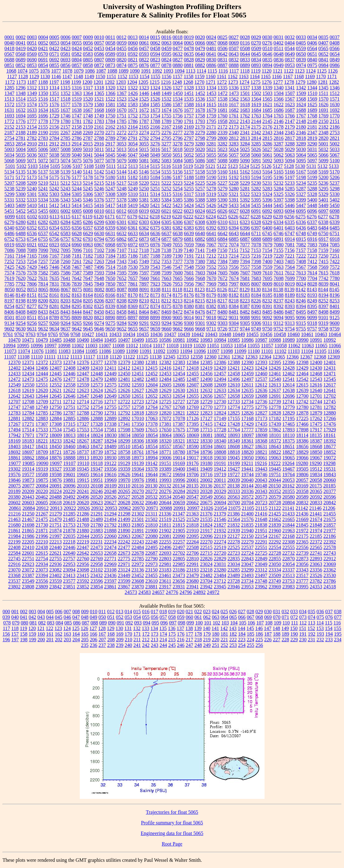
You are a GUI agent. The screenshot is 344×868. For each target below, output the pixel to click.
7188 (155, 256)
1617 (234, 104)
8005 (245, 284)
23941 (193, 587)
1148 (78, 76)
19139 (138, 463)
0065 (189, 43)
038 (338, 612)
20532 (151, 497)
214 (163, 640)
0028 (245, 37)
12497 (247, 379)
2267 (65, 133)
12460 (261, 374)
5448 (312, 205)
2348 (323, 133)
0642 (222, 54)
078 (7, 623)
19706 (193, 474)
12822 (193, 413)
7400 (267, 261)
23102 (97, 570)
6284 (65, 222)
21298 (124, 514)
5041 (88, 155)
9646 (99, 329)
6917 (323, 239)
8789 (54, 318)
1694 (21, 116)
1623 (290, 104)
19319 (42, 469)
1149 (89, 76)
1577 (65, 104)
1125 (322, 71)
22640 (69, 553)
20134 (179, 486)
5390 (222, 200)
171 (137, 634)
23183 (165, 570)
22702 (179, 553)
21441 (316, 514)
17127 (206, 418)
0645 (256, 54)
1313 (43, 88)
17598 (124, 430)
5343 (65, 200)
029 (259, 612)
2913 (65, 144)
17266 (330, 418)
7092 (55, 250)
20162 (288, 486)
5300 (21, 194)
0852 (21, 65)
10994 (9, 346)
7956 (189, 284)
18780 (179, 452)
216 (181, 640)
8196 (335, 295)
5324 (267, 194)
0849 (335, 60)
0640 (200, 54)
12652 (151, 396)
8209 (133, 301)
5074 (65, 161)
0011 (110, 37)
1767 (301, 116)
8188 (279, 295)
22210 (42, 542)
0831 (222, 60)
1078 (67, 71)
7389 (234, 261)
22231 (97, 542)
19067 (316, 458)
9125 (335, 318)
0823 (155, 60)
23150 (151, 570)
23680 (193, 581)
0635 (189, 54)
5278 (211, 189)
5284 (279, 189)
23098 (83, 570)
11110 (37, 357)
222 (233, 640)
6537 (43, 233)
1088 (112, 71)
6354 (54, 228)
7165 (32, 256)
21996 (42, 536)
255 (251, 645)
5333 (32, 200)
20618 (55, 503)
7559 (267, 267)
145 (250, 628)
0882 (200, 65)
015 (137, 612)
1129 (34, 76)
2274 (144, 133)
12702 (330, 396)
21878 (69, 531)
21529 (193, 519)
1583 (133, 104)
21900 (151, 531)
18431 (42, 446)
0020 (200, 37)
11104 (307, 351)
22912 (330, 559)
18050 (138, 435)
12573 (97, 385)
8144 (323, 289)
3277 (166, 144)
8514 (43, 318)
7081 (290, 245)
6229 (267, 217)
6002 (65, 211)
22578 (330, 547)
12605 (165, 385)
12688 (261, 396)
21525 (179, 519)
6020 (155, 211)
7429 (32, 267)
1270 (199, 82)
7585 (54, 273)
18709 (42, 452)
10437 (170, 334)
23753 (289, 581)
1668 (99, 110)
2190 (43, 133)
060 (189, 617)
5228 (234, 183)
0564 (312, 48)
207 (102, 640)
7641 (65, 278)
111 (295, 623)
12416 (165, 368)
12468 (316, 374)
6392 (211, 228)
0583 (88, 54)
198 (24, 640)
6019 (144, 211)
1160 (210, 76)
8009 (267, 284)
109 (277, 623)
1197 (54, 82)
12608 (206, 385)
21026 (207, 508)
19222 (275, 463)
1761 (234, 116)
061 (198, 617)
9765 (53, 334)
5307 (99, 194)
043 (41, 617)
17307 (42, 424)
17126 (193, 418)
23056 (302, 564)
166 (93, 634)
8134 (267, 289)
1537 (211, 99)
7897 (144, 284)
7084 (323, 245)
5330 (335, 194)
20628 (124, 503)
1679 (211, 110)
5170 (335, 172)
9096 (301, 318)
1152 (122, 76)
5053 (200, 155)
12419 (206, 368)
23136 (138, 570)
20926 (84, 508)
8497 (312, 312)
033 (294, 612)
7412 (312, 261)
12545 (330, 379)
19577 (28, 474)
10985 (234, 340)
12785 (42, 413)
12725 (165, 402)
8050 (10, 289)
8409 (32, 312)
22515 (206, 547)
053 (128, 617)
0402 (279, 43)
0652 (323, 54)
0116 (245, 43)
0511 (278, 48)
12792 (124, 413)
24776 (172, 592)
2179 (290, 127)
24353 (316, 587)
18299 (124, 441)
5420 (144, 205)
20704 (247, 503)
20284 (179, 491)
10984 (220, 340)
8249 (312, 301)
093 (138, 623)
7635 (54, 278)
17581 (110, 430)
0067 (211, 43)
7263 (99, 261)
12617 (330, 385)
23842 (55, 587)
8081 (88, 289)
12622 (69, 390)
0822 (144, 60)
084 (59, 623)
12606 (179, 385)
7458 (65, 267)
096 (164, 623)
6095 (301, 211)
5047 (133, 155)
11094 (186, 351)
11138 (156, 357)
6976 (155, 245)
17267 (14, 424)
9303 (222, 323)
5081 (144, 161)
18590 (193, 446)
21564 (234, 519)
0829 (200, 60)
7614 (312, 273)
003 (32, 612)
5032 (323, 149)
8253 (335, 301)
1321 (122, 88)
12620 (42, 390)
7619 (9, 278)
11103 (294, 351)
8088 (133, 289)
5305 (77, 194)
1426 (133, 93)
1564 (256, 99)
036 (320, 612)
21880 (83, 531)
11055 (253, 346)
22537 (247, 547)
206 (93, 640)
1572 (9, 104)
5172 (21, 177)
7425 (9, 267)
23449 (124, 575)
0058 (110, 43)
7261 (77, 261)
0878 (166, 65)
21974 (316, 531)
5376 (99, 200)
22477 (124, 547)
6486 (9, 233)
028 (251, 612)
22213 (55, 542)
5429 (222, 205)
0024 (211, 37)
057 (163, 617)
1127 (12, 76)
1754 (155, 116)
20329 (220, 491)
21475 (42, 519)
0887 (222, 65)
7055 (178, 245)
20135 (192, 486)
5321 (234, 194)
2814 (256, 138)
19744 (247, 474)
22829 (220, 559)
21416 (261, 514)
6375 (155, 228)
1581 (110, 104)
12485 (179, 379)
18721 (55, 452)
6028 (245, 211)
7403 (279, 261)
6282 (43, 222)
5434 (245, 205)
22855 (275, 559)
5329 (323, 194)
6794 (99, 239)
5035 (21, 155)
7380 (200, 261)
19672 (165, 474)
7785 (9, 284)
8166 (110, 295)
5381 (144, 200)
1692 (335, 110)
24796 (186, 592)
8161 (54, 295)
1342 (301, 88)
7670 (211, 278)
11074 (24, 351)
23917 (165, 587)
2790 (122, 138)
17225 (302, 418)
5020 (200, 149)
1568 (301, 99)
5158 (200, 172)
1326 (166, 88)
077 (338, 617)
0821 (133, 60)
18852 (330, 452)
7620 (21, 278)
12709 (42, 402)
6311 (234, 222)
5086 (200, 161)
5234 (301, 183)
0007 (77, 37)
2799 (211, 138)
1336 (234, 88)
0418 (9, 48)
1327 (178, 88)
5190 (211, 177)
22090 (179, 536)
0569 (32, 54)
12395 (275, 362)
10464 (335, 334)
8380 (189, 306)
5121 (210, 166)
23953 (247, 587)
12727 (179, 402)
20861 (15, 508)
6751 (335, 233)
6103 (43, 217)
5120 (199, 166)
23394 (42, 575)
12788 (83, 413)
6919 (9, 245)
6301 (122, 222)
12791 (110, 413)
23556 (42, 581)
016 (146, 612)
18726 (69, 452)
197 (15, 640)
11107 (10, 357)
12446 (69, 374)
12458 (234, 374)
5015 (144, 149)
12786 (55, 413)
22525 (234, 547)
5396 (267, 200)
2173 (234, 127)
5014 (133, 149)
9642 (77, 329)
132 (137, 628)
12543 (316, 379)
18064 (165, 435)
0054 (65, 43)
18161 (329, 435)
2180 (301, 127)
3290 (312, 144)
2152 (9, 127)
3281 (211, 144)
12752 (83, 407)
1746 (65, 116)
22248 (151, 542)
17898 (302, 430)
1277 (278, 82)
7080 (279, 245)
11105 (320, 351)
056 (155, 617)
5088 (222, 161)
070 (277, 617)
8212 (166, 301)
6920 (21, 245)
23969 (275, 587)
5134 (9, 172)
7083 (312, 245)
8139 (289, 289)
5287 (301, 189)
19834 (316, 474)
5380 (133, 200)
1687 (290, 110)
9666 (189, 329)
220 (216, 640)
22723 (234, 553)
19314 (28, 469)
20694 (220, 503)
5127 (278, 166)
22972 (138, 564)
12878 (302, 413)
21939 (234, 531)
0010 (99, 37)
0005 (54, 37)
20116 (138, 486)
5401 (323, 200)
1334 (211, 88)
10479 (42, 340)
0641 (211, 54)
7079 (267, 245)
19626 (124, 474)
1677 (189, 110)
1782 (88, 121)
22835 (234, 559)
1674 (166, 110)
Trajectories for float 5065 (172, 812)
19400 (179, 469)
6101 (21, 217)
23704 (206, 581)
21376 (206, 514)
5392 (245, 200)
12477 (69, 379)
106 (251, 623)
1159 (200, 76)
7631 (43, 278)
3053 (122, 144)
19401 (193, 469)
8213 (178, 301)
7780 (335, 278)
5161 (234, 172)
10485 (55, 340)
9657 (144, 329)
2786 (77, 138)
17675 (179, 430)
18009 (56, 435)
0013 (133, 37)
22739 (302, 553)
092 (129, 623)
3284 (245, 144)
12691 (275, 396)
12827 (261, 413)
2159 (88, 127)
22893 (316, 559)
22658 (110, 553)
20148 (261, 486)
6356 (77, 228)
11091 (146, 351)
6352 (32, 228)
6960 (77, 245)
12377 (97, 362)
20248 (110, 491)
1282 (334, 82)
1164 (255, 76)
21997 (55, 536)
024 (216, 612)
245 (172, 645)
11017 (159, 346)
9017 (200, 318)
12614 (289, 385)
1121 (277, 71)
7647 (88, 278)
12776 (261, 407)
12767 (165, 407)
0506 (222, 48)
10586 (165, 340)
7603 (200, 273)
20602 (14, 503)
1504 (279, 93)
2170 (200, 127)
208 (111, 640)
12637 (275, 390)
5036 (32, 155)
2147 (290, 121)
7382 (211, 261)
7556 (234, 267)
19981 (151, 480)
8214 (189, 301)
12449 (110, 374)
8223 (245, 301)
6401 (279, 228)
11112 (63, 357)
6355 (65, 228)
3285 (256, 144)
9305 (245, 323)
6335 (290, 222)
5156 (178, 172)
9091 (256, 318)
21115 (261, 508)
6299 (99, 222)
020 (181, 612)
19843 (330, 474)
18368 (261, 441)
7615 (323, 273)
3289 (301, 144)
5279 (222, 189)
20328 (206, 491)
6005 (77, 211)
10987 (261, 340)
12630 (179, 390)
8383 (222, 306)
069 (268, 617)
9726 (222, 329)
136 (172, 628)
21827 (220, 525)
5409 (21, 205)
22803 (165, 559)
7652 (122, 278)
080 (24, 623)
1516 (43, 99)
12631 (193, 390)
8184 (256, 295)
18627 (247, 446)
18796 (206, 452)
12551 (42, 385)
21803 (124, 525)
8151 (32, 295)
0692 (54, 60)
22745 (14, 559)
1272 (222, 82)
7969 (211, 284)
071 (285, 617)
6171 (110, 217)
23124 (124, 570)
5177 (77, 177)
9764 (42, 334)
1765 (279, 116)
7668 (200, 278)
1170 (321, 76)
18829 (302, 452)
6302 (133, 222)
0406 (312, 43)
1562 (234, 99)
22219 (83, 542)
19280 (302, 463)
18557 (165, 446)
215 (172, 640)
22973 (151, 564)
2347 (312, 133)
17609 (138, 430)
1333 (200, 88)
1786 (133, 121)
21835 (247, 525)
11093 (172, 351)
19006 (165, 458)
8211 (155, 301)
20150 (275, 486)
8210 (144, 301)
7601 (189, 273)
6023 (189, 211)
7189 (166, 256)
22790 (151, 559)
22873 (302, 559)
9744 (245, 329)
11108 (24, 357)
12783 (14, 413)
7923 (155, 284)
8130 (256, 289)
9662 (178, 329)
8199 (32, 301)
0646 (267, 54)
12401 (330, 362)
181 (224, 634)
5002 (335, 144)
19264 (288, 463)
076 (329, 617)
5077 (99, 161)
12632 (206, 390)
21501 (138, 519)
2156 (54, 127)
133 (146, 628)
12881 (14, 418)
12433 (14, 374)
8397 (323, 306)
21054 (221, 508)
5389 (211, 200)
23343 (302, 570)
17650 (165, 430)
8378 (178, 306)
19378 (151, 469)
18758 (124, 452)
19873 (28, 480)
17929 (330, 430)
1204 (132, 82)
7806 (32, 284)
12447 (83, 374)
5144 (122, 172)
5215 (99, 183)
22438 (42, 547)
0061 (144, 43)
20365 (316, 491)
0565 (323, 48)
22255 (165, 542)
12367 (306, 357)
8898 (144, 318)
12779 (289, 407)
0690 (32, 60)
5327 (301, 194)
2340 (234, 133)
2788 (99, 138)
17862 (275, 430)
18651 (289, 446)
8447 (88, 312)
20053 (289, 480)
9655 (133, 329)
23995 (302, 587)
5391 (234, 200)
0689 (21, 60)
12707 (14, 402)
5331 (9, 200)
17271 (28, 424)
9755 (301, 329)
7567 (301, 267)
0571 (54, 54)
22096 (206, 536)
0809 (110, 60)
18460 (69, 446)
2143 (245, 121)
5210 (43, 183)
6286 (88, 222)
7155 (278, 250)
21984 (14, 536)
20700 (234, 503)
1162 (233, 76)
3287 (279, 144)
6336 (301, 222)
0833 (245, 60)
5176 (65, 177)
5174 (43, 177)
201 (50, 640)
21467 (28, 519)
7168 (65, 256)
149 (285, 628)
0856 (65, 65)
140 (207, 628)
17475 (316, 424)
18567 (179, 446)
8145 (334, 289)
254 (242, 645)
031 (277, 612)
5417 (110, 205)
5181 (122, 177)
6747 (290, 233)
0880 (178, 65)
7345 (133, 261)
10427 (88, 334)
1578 (77, 104)
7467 (77, 267)
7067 (211, 245)
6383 (189, 228)
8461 (133, 312)
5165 (279, 172)
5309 (122, 194)
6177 (121, 217)
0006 (65, 37)
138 (189, 628)
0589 (110, 54)
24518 (330, 587)
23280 (220, 570)
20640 (151, 503)
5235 (312, 183)
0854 (43, 65)
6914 (290, 239)
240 (128, 645)
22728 (275, 553)
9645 (88, 329)
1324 (155, 88)
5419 (133, 205)
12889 (110, 418)
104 (234, 623)
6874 (155, 239)
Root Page (172, 844)
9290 (133, 323)
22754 (42, 559)
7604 (211, 273)
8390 (256, 306)
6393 (222, 228)
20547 (193, 497)
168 (111, 634)
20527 (124, 497)
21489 (97, 519)
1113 (191, 71)
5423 (178, 205)
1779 (54, 121)
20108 (97, 486)
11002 (78, 346)
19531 (330, 469)
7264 (110, 261)
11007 (105, 346)
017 (155, 612)
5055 (211, 155)
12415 (151, 368)
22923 (28, 564)
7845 (88, 284)
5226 (211, 183)
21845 (302, 525)
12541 (289, 379)
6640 (200, 233)
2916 (99, 144)
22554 (275, 547)
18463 (83, 446)
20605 (42, 503)
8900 (166, 318)
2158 (77, 127)
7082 (301, 245)
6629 (88, 233)
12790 (97, 413)
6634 (144, 233)
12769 (193, 407)
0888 (234, 65)
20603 (28, 503)
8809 (77, 318)
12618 (14, 390)
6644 (245, 233)
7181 (77, 256)
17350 (138, 424)
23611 (165, 581)
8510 (21, 318)
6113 (54, 217)
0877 (155, 65)
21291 (97, 514)
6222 (189, 217)
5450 (335, 205)
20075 (15, 486)
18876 (55, 458)
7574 (9, 273)
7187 (144, 256)
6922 (43, 245)
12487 (193, 379)
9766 (64, 334)
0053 (54, 43)
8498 (323, 312)
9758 (323, 329)
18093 (234, 435)
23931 (179, 587)
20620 (83, 503)
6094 (290, 211)
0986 (335, 65)
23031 (220, 564)
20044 (275, 480)
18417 (28, 446)
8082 (99, 289)
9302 (211, 323)
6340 (9, 228)
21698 (28, 525)
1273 (233, 82)
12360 (210, 357)
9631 (32, 329)
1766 (290, 116)
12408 (69, 368)
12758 (138, 407)
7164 (21, 256)
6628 (77, 233)
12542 (302, 379)
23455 (151, 575)
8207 (110, 301)
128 (102, 628)
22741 (316, 553)
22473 (97, 547)
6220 (177, 217)
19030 (220, 458)
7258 (54, 261)
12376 (83, 362)
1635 (54, 110)
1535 (189, 99)
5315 (166, 194)
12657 (220, 396)
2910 (32, 144)
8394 (301, 306)
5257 (200, 189)
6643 (234, 233)
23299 (247, 570)
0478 (189, 48)
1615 (211, 104)
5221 (155, 183)
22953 (69, 564)
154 (329, 628)
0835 (267, 60)
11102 (280, 351)
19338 (69, 469)
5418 (122, 205)
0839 (301, 60)
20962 (125, 508)
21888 (110, 531)
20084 (42, 486)
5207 (9, 183)
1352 (65, 93)
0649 (290, 54)
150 (294, 628)
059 (181, 617)
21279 (55, 514)
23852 (83, 587)
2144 (256, 121)
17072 (165, 418)
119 (24, 628)
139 (198, 628)
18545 (138, 446)
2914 (77, 144)
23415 (83, 575)
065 (233, 617)
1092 (157, 71)
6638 (178, 233)
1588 (189, 104)
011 (102, 612)
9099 (312, 318)
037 (329, 612)
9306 (256, 323)
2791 (133, 138)
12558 (69, 385)
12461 (275, 374)
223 (242, 640)
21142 (302, 508)
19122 (110, 463)
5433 (234, 205)
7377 (178, 261)
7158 (312, 250)
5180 (110, 177)
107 (260, 623)
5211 (54, 183)
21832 (234, 525)
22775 (124, 559)
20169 (302, 486)
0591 (122, 54)
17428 (234, 424)
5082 (155, 161)
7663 (166, 278)
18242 (69, 441)
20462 (42, 497)
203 (67, 640)
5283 (267, 189)
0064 (178, 43)
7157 (301, 250)
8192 (301, 295)
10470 (14, 340)
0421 (43, 48)
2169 (189, 127)
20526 (110, 497)
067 (251, 617)
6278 (334, 217)
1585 (155, 104)
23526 (316, 575)
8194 (323, 295)
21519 (165, 519)
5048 (144, 155)
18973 (138, 458)
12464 (302, 374)
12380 (138, 362)
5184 (155, 177)
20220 (42, 491)
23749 (275, 581)
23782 (316, 581)
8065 (43, 289)
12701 (316, 396)
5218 (133, 183)
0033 (301, 37)
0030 (267, 37)
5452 (21, 211)
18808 (220, 452)
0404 (290, 43)
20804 (289, 503)
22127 (234, 536)
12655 (193, 396)
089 (103, 623)
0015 (155, 37)
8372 (144, 306)
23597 (110, 581)
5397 (279, 200)
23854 (97, 587)
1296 (21, 88)
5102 (21, 166)
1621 (267, 104)
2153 (21, 127)
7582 (43, 273)
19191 (220, 463)
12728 (193, 402)
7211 (200, 256)
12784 (28, 413)
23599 (124, 581)
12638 (289, 390)
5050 (166, 155)
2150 (323, 121)
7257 (43, 261)
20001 (193, 480)
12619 (28, 390)
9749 (256, 329)
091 (120, 623)
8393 (290, 306)
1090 (135, 71)
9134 (9, 323)
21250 (28, 514)
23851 (69, 587)
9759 (335, 329)
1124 (311, 71)
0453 (99, 48)
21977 (330, 531)
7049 (166, 245)
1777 (32, 121)
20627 (110, 503)
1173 (21, 82)
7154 (267, 250)
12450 (124, 374)
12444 (42, 374)
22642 (83, 553)
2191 (54, 133)
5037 (43, 155)
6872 (133, 239)
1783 (99, 121)
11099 (240, 351)
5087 (211, 161)
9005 (178, 318)
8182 (234, 295)
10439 (184, 334)
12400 (316, 362)
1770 (335, 116)
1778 (43, 121)
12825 (234, 413)
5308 (110, 194)
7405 (290, 261)
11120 (116, 357)
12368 (320, 357)
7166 (43, 256)
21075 (234, 508)
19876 (55, 480)
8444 (77, 312)
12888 (97, 418)
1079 (79, 71)
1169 (310, 76)
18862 (28, 458)
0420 (32, 48)
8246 (301, 301)
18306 (138, 441)
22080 (151, 536)
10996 (37, 346)
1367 (122, 93)
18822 (275, 452)
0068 (222, 43)
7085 (335, 245)
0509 (256, 48)
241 (137, 645)
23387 (28, 575)
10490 (83, 340)
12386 (220, 362)
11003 (91, 346)
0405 (301, 43)
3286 (267, 144)
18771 (165, 452)
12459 (247, 374)
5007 (54, 149)
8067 (66, 289)
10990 (302, 340)
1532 (166, 99)
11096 (200, 351)
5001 (323, 144)
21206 (329, 508)
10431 (102, 334)
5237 (335, 183)
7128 (155, 250)
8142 (301, 289)
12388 (234, 362)
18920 (97, 458)
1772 (9, 121)
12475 (42, 379)
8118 (177, 289)
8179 (211, 295)
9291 (144, 323)
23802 (14, 587)
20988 (166, 508)
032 (285, 612)
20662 (193, 503)
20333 (234, 491)
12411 (110, 368)
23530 (330, 575)
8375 (166, 306)
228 (285, 640)
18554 (151, 446)
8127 (233, 289)
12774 (234, 407)
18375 (289, 441)
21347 (179, 514)
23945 (220, 587)
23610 (151, 581)
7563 (279, 267)
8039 (323, 284)
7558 (256, 267)
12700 (302, 396)
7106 (111, 250)
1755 (166, 116)
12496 (234, 379)
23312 (261, 570)
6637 (166, 233)
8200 (43, 301)
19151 (165, 463)
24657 (158, 592)
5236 (323, 183)
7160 (334, 250)
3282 (222, 144)
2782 (32, 138)
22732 (289, 553)
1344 (312, 88)
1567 (290, 99)
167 (102, 634)
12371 (28, 362)
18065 (179, 435)
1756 (178, 116)
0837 (290, 60)
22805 (179, 559)
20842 (330, 503)
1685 (267, 110)
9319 (323, 323)
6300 (110, 222)
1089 (123, 71)
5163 (256, 172)
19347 (97, 469)
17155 (234, 418)
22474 (110, 547)
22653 (97, 553)
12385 (206, 362)
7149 (211, 250)
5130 (300, 166)
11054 (240, 346)
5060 (256, 155)
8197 (9, 301)
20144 (247, 486)
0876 (144, 65)
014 (128, 612)
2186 (335, 127)
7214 (234, 256)
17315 (69, 424)
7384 (222, 261)
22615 (42, 553)
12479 (97, 379)
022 (198, 612)
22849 (261, 559)
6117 (76, 217)
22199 (14, 542)
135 (163, 628)
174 (163, 634)
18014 (83, 435)
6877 (166, 239)
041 (24, 617)
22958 (97, 564)
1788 (155, 121)
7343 (122, 261)
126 (84, 628)
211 (137, 640)
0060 (133, 43)
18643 (275, 446)
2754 (9, 138)
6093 (279, 211)
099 (190, 623)
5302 (43, 194)
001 (15, 612)
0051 (32, 43)
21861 (14, 531)
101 (208, 623)
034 (303, 612)
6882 (200, 239)
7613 (301, 273)
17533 (42, 430)
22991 (193, 564)
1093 (168, 71)
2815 (267, 138)
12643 (28, 396)
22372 (316, 542)
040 (15, 617)
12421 (234, 368)
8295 (77, 306)
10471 (28, 340)
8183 (245, 295)
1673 (155, 110)
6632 (122, 233)
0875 (133, 65)
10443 (211, 334)
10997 (50, 346)
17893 (289, 430)
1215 (155, 82)
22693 (165, 553)
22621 (55, 553)
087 (85, 623)
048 (85, 617)
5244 (77, 189)
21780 (97, 525)
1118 (245, 71)
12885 (69, 418)
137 (180, 628)
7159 (323, 250)
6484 (323, 228)
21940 (247, 531)
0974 (301, 65)
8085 (111, 289)
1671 (133, 110)
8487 (290, 312)
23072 (28, 570)
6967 (99, 245)
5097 (312, 161)
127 (93, 628)
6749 (312, 233)
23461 (165, 575)
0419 (21, 48)
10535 (151, 340)
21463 (14, 519)
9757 (312, 329)
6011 (110, 211)
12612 (261, 385)
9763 (31, 334)
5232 (279, 183)
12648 (97, 396)
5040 (77, 155)
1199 (76, 82)
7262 (88, 261)
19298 (329, 463)
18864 (42, 458)
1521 (99, 99)
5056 (222, 155)
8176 (189, 295)
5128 (289, 166)
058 (172, 617)
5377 (110, 200)
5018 (178, 149)
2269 (88, 133)
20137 (220, 486)
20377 (330, 491)
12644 (42, 396)
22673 (124, 553)
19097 (56, 463)
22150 (247, 536)
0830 (211, 60)
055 (146, 617)
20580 (289, 497)
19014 (179, 458)
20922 (70, 508)
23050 (275, 564)
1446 (144, 93)
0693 (65, 60)
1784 (110, 121)
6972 (133, 245)
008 (76, 612)
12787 (69, 413)
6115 (66, 217)
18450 (55, 446)
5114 (144, 166)
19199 (234, 463)
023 (207, 612)
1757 (189, 116)
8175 (178, 295)
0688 (9, 60)
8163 (77, 295)
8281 (54, 306)
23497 (261, 575)
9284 (122, 323)
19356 (110, 469)
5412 (54, 205)
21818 (193, 525)
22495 (151, 547)
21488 (83, 519)
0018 (178, 37)
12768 (179, 407)
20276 (165, 491)
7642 (77, 278)
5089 (234, 161)
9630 (21, 329)
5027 (267, 149)
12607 (193, 385)
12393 (261, 362)
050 (102, 617)
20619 (69, 503)
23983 (289, 587)
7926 (166, 284)
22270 (206, 542)
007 (67, 612)
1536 (200, 99)
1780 (65, 121)
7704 (312, 278)
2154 (32, 127)
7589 (88, 273)
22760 (83, 559)
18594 (206, 446)
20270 (138, 491)
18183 (28, 441)
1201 (98, 82)
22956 (83, 564)
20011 (220, 480)
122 (50, 628)
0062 (155, 43)
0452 (88, 48)
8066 (55, 289)
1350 (43, 93)
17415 (206, 424)
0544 (290, 48)
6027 (234, 211)
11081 (51, 351)
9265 (77, 323)
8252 (323, 301)
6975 (144, 245)
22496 (165, 547)
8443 (65, 312)
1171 (332, 76)
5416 (99, 205)
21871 (42, 531)
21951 (261, 531)
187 (268, 634)
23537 (14, 581)
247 (189, 645)
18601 (220, 446)
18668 (316, 446)
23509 (275, 575)
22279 (247, 542)
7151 (233, 250)
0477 (178, 48)
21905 (179, 531)
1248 (177, 82)
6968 (110, 245)
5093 (279, 161)
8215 (200, 301)
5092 (267, 161)
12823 (206, 413)
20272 (151, 491)
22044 (83, 536)
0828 (189, 60)
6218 (155, 217)
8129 (245, 289)
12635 (247, 390)
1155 (155, 76)
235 (85, 645)
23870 (138, 587)
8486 (279, 312)
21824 (206, 525)
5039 (65, 155)
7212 (211, 256)
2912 (54, 144)
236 (93, 645)
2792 (144, 138)
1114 (201, 71)
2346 (301, 133)
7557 (245, 267)
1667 (88, 110)
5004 (21, 149)
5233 (290, 183)
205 (85, 640)
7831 (54, 284)
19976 (138, 480)
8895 (122, 318)
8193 (312, 295)
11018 (172, 346)
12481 (124, 379)
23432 (97, 575)
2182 (323, 127)
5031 (312, 149)
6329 (267, 222)
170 (128, 634)
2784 (54, 138)
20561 (220, 497)
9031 (234, 318)
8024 (301, 284)
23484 (220, 575)
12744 (316, 402)
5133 (334, 166)
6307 (189, 222)
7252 (9, 261)
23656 (179, 581)
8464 (144, 312)
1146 (56, 76)
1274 (244, 82)
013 (120, 612)
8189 (290, 295)
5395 (256, 200)
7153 (256, 250)
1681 (222, 110)
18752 (110, 452)
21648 (261, 519)
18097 (248, 435)
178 (198, 634)
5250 (144, 189)
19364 (138, 469)
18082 (220, 435)
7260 (65, 261)
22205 (28, 542)
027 (242, 612)
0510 (267, 48)
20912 (42, 508)
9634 (54, 329)
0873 (110, 65)
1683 (245, 110)
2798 (200, 138)
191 (303, 634)
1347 (9, 93)
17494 (14, 430)
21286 (83, 514)
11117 (89, 357)
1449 (166, 93)
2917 (110, 144)
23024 (206, 564)
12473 (28, 379)
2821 (335, 138)
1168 (299, 76)
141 (215, 628)
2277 (178, 133)
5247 (110, 189)
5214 (88, 183)
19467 (289, 469)
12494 (220, 379)
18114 (302, 435)
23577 (69, 581)
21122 (275, 508)
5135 (21, 172)
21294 (110, 514)
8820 (88, 318)
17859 (261, 430)
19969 (110, 480)
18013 (69, 435)
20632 (138, 503)
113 (311, 623)
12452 (151, 374)
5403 (9, 205)
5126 (266, 166)
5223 (178, 183)
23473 (179, 575)
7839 (77, 284)
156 (6, 634)
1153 (133, 76)
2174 (245, 127)
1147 (67, 76)
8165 (99, 295)
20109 (111, 486)
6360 (122, 228)
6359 (110, 228)
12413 (138, 368)
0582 (77, 54)
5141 (88, 172)
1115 (212, 71)
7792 (21, 284)
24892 (199, 592)
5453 (32, 211)
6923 (54, 245)
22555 (289, 547)
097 (173, 623)
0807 (99, 60)
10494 (97, 340)
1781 (77, 121)
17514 (28, 430)
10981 (179, 340)
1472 (222, 93)
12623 (83, 390)
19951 (97, 480)
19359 (124, 469)
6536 (32, 233)
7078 (256, 245)
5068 (9, 161)
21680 (14, 525)
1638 (77, 110)
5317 (189, 194)
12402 (14, 368)
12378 (110, 362)
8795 (65, 318)
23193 (193, 570)
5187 (178, 177)
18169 (14, 441)
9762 (19, 334)
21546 (220, 519)
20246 (97, 491)
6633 (133, 233)
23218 (206, 570)
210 (128, 640)
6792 (77, 239)
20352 (275, 491)
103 (225, 623)
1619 (256, 104)
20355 (289, 491)
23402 (55, 575)
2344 (279, 133)
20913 (56, 508)
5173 (32, 177)
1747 (77, 116)
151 (303, 628)
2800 (222, 138)
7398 (256, 261)
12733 (234, 402)
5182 (133, 177)
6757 (65, 239)
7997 (234, 284)
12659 (247, 396)
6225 (222, 217)
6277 (323, 217)
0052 (43, 43)
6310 (222, 222)
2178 (279, 127)
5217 (122, 183)
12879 (316, 413)
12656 (206, 396)
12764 (151, 407)
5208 (21, 183)
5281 (245, 189)
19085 (28, 463)
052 (120, 617)
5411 (43, 205)
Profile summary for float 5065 (172, 823)
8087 (122, 289)
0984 (323, 65)
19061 (261, 458)
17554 (97, 430)
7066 (200, 245)
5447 (301, 205)
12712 (69, 402)
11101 (267, 351)
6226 (233, 217)
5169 (323, 172)
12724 (151, 402)
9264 (65, 323)
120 (32, 628)
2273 (133, 133)
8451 (110, 312)
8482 (245, 312)
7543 (155, 267)
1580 (99, 104)
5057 (234, 155)
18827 (289, 452)
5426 (211, 205)
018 (163, 612)
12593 (138, 385)
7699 (290, 278)
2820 (323, 138)
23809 (42, 587)
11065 (321, 346)
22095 (193, 536)
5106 (66, 166)
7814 (43, 284)
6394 (234, 228)
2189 (32, 133)
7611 (278, 273)
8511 (32, 318)
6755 (43, 239)
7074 (234, 245)
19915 (83, 480)
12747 (14, 407)
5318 (200, 194)
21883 (97, 531)
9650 (110, 329)
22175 (302, 536)
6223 (200, 217)
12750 (55, 407)
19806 (302, 474)
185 (251, 634)
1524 (133, 99)
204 (76, 640)
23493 (247, 575)
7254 (32, 261)
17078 (179, 418)
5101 (10, 166)
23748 (261, 581)
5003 (9, 149)
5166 (290, 172)
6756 (54, 239)
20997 (193, 508)
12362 (238, 357)
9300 (189, 323)
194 (329, 634)
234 (338, 640)
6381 (166, 228)
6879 (178, 239)
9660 (166, 329)
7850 (110, 284)
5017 (166, 149)
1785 (122, 121)
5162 (245, 172)
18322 (193, 441)
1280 (312, 82)
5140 (77, 172)
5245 (88, 189)
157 (15, 634)
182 (233, 634)
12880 (330, 413)
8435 (54, 312)
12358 (197, 357)
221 (224, 640)
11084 (78, 351)
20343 (261, 491)
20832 (302, 503)
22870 (289, 559)
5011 (99, 149)
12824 (220, 413)
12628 (151, 390)
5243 (65, 189)
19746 (261, 474)
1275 (256, 82)
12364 (265, 357)
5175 (54, 177)
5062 (279, 155)
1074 (22, 71)
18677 (330, 446)
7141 (200, 250)
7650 (110, 278)
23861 (110, 587)
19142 (151, 463)
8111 (167, 289)
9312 (279, 323)
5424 (189, 205)
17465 (289, 424)
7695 (267, 278)
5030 (301, 149)
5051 (178, 155)
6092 (267, 211)
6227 (245, 217)
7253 (21, 261)
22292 (275, 542)
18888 (69, 458)
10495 (110, 340)
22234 (110, 542)
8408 (21, 312)
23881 (151, 587)
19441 (247, 469)
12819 (151, 413)
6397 (256, 228)
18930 (110, 458)
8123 (200, 289)
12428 (289, 368)
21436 (302, 514)
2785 (65, 138)
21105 (248, 508)
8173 (155, 295)
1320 (110, 88)
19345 (83, 469)
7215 (245, 256)
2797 (189, 138)
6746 (279, 233)
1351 (54, 93)
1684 (256, 110)
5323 (256, 194)
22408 (14, 547)
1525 (144, 99)
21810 (151, 525)
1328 (189, 88)
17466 (302, 424)
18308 (151, 441)
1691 (323, 110)
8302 (88, 306)
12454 (179, 374)
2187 (9, 133)
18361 (247, 441)
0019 (189, 37)
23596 (97, 581)
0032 (290, 37)
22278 (234, 542)
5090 (245, 161)
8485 (267, 312)
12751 (69, 407)
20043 (261, 480)
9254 (21, 323)
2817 (290, 138)
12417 (179, 368)
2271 (110, 133)
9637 (65, 329)
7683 (256, 278)
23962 (261, 587)
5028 (279, 149)
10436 (156, 334)
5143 (110, 172)
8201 (54, 301)
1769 (323, 116)
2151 (335, 121)
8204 (77, 301)
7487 (88, 267)
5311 (144, 194)
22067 (138, 536)
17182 (275, 418)
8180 (222, 295)
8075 (77, 289)
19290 (316, 463)
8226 (256, 301)
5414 (77, 205)
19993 (165, 480)
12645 (55, 396)
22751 (28, 559)
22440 (55, 547)
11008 (118, 346)
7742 (323, 278)
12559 (83, 385)
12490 (206, 379)
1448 (155, 93)
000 (6, 612)
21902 (165, 531)
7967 (200, 284)
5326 (290, 194)
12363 (251, 357)
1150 (100, 76)
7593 (99, 273)
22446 (69, 547)
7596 (133, 273)
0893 (256, 65)
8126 (222, 289)
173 (155, 634)
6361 (133, 228)
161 (50, 634)
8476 (200, 312)
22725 (261, 553)
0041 (21, 43)
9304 (234, 323)
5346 (88, 200)
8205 (88, 301)
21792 (110, 525)
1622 (279, 104)
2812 (234, 138)
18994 (151, 458)
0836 (279, 60)
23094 (69, 570)
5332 (21, 200)
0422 (54, 48)
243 (155, 645)
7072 (222, 245)
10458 (280, 334)
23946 (234, 587)
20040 (247, 480)
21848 (316, 525)
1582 (122, 104)
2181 (312, 127)
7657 (133, 278)
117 (6, 628)
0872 (99, 65)
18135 (316, 435)
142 (224, 628)
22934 (42, 564)
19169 (179, 463)
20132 (165, 486)
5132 (322, 166)
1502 (256, 93)
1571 (335, 99)
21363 (193, 514)
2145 (267, 121)
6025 (211, 211)
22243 (138, 542)
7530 (133, 267)
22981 (165, 564)
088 (94, 623)
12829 (289, 413)
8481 (234, 312)
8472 (178, 312)
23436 (110, 575)
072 (294, 617)
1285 (9, 88)
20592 (316, 497)
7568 (312, 267)
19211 (247, 463)
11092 (159, 351)
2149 (312, 121)
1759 (211, 116)
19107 (69, 463)
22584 (14, 553)
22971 (124, 564)
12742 (302, 402)
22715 (206, 553)
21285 (69, 514)
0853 (32, 65)
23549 (28, 581)
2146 (279, 121)
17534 (55, 430)
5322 (245, 194)
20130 (151, 486)
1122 (289, 71)
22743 (330, 553)
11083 (64, 351)
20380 (14, 497)
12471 (330, 374)
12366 (293, 357)
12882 (28, 418)
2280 (211, 133)
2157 (65, 127)
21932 (220, 531)
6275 (301, 217)
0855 (54, 65)
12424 (261, 368)
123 (58, 628)
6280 (21, 222)
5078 (110, 161)
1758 (200, 116)
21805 (138, 525)
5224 (189, 183)
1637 (65, 110)
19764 (289, 474)
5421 (155, 205)
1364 (88, 93)
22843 (247, 559)
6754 (32, 239)
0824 (166, 60)
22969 (110, 564)
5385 (178, 200)
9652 (122, 329)
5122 (222, 166)
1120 (267, 71)
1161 (222, 76)
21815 (179, 525)
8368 (122, 306)
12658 (234, 396)
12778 (275, 407)
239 (120, 645)
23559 (55, 581)
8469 (166, 312)
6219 (166, 217)
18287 (97, 441)
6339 (335, 222)
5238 (9, 189)
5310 (133, 194)
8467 (155, 312)
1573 (21, 104)
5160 (222, 172)
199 (32, 640)
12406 (42, 368)
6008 (88, 211)
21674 (316, 519)
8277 (32, 306)
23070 (14, 570)
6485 (335, 228)
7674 (234, 278)
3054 (133, 144)
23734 (247, 581)
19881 (69, 480)
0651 (312, 54)
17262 (316, 418)
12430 (316, 368)
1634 (43, 110)
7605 (222, 273)
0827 (178, 60)
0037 (335, 37)
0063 (166, 43)
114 (320, 623)
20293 (193, 491)
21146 (315, 508)
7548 (189, 267)
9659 (155, 329)
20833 (316, 503)
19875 (42, 480)
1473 (234, 93)
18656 (302, 446)
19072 (330, 458)
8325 (99, 306)
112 (303, 623)
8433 (43, 312)
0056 (88, 43)
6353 (43, 228)
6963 (88, 245)
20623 (97, 503)
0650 (301, 54)
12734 (247, 402)
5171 (9, 177)
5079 (122, 161)
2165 (144, 127)
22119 (220, 536)
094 (146, 623)
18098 (261, 435)
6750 (323, 233)
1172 (10, 82)
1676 (178, 110)
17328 (97, 424)
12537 (261, 379)
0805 (88, 60)
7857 (122, 284)
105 (242, 623)
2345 (290, 133)
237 (102, 645)
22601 (28, 553)
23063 (316, 564)
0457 (144, 48)
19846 (14, 480)
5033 (335, 149)
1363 (77, 93)
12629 (165, 390)
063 (216, 617)
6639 (189, 233)
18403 (14, 446)
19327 (55, 469)
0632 (178, 54)
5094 (290, 161)
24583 (145, 592)
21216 (14, 514)
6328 (256, 222)
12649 (110, 396)
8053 (32, 289)
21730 (42, 525)
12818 (138, 413)
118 (15, 628)
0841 (323, 60)
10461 (307, 334)
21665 (289, 519)
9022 (222, 318)
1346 (335, 88)
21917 (206, 531)
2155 (43, 127)
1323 (144, 88)
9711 (211, 329)
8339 (110, 306)
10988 (275, 340)
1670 (122, 110)
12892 (124, 418)
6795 (110, 239)
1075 (34, 71)
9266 (88, 323)
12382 (165, 362)
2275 (155, 133)
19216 (261, 463)
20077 (28, 486)
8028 (312, 284)
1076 (45, 71)
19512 (316, 469)
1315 (65, 88)
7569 (323, 267)
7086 (10, 250)
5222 (166, 183)
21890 (124, 531)
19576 (14, 474)
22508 (193, 547)
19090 (42, 463)
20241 (83, 491)
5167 (301, 172)
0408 (335, 43)
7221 (290, 256)
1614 (200, 104)
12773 (220, 407)
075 (320, 617)
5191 (222, 177)
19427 (234, 469)
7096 (77, 250)
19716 (206, 474)
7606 (234, 273)
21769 (83, 525)
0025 (222, 37)
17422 (220, 424)
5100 (335, 161)
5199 (312, 177)
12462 (289, 374)
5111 (111, 166)
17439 (275, 424)
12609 (220, 385)
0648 (279, 54)
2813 (245, 138)
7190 (178, 256)
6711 (256, 233)
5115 (155, 166)
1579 (88, 104)
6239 (278, 217)
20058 (316, 480)
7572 (335, 267)
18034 (124, 435)
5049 (155, 155)
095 (155, 623)
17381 (165, 424)
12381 (151, 362)
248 (198, 645)
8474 (189, 312)
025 (224, 612)
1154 (144, 76)
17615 (151, 430)
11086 (105, 351)
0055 (77, 43)
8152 (43, 295)
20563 (234, 497)
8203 (65, 301)
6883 (211, 239)
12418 (193, 368)
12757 (124, 407)
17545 (69, 430)
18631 (261, 446)
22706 (193, 553)
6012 (122, 211)
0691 (43, 60)
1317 (88, 88)
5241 (43, 189)
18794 (193, 452)
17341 (124, 424)
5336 (54, 200)
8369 (133, 306)
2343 (267, 133)
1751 (122, 116)
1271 (211, 82)
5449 (323, 205)
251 (216, 645)
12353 (183, 357)
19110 (83, 463)
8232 (267, 301)
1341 (290, 88)
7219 (267, 256)
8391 (267, 306)
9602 (9, 329)
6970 (122, 245)
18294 (110, 441)
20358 (302, 491)
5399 (301, 200)
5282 (256, 189)
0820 (122, 60)
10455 (252, 334)
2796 (178, 138)
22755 (55, 559)
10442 (198, 334)
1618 (245, 104)
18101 (275, 435)
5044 (99, 155)
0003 (32, 37)
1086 (90, 71)
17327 (83, 424)
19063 (275, 458)
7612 (290, 273)
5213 (77, 183)
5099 (323, 161)
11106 (334, 351)
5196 (279, 177)
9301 (200, 323)
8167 (122, 295)
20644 (165, 503)
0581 (65, 54)
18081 (207, 435)
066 (242, 617)
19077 (15, 463)
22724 (247, 553)
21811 (165, 525)
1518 (65, 99)
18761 (138, 452)
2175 (256, 127)
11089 (119, 351)
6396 (245, 228)
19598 (55, 474)
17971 (28, 435)
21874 (55, 531)
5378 (122, 200)
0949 (279, 65)
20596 (330, 497)
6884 (222, 239)
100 (199, 623)
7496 (99, 267)
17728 (220, 430)
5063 (290, 155)
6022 (178, 211)
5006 (43, 149)
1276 (267, 82)
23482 (206, 575)
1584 (144, 104)
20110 (124, 486)
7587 (77, 273)
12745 (330, 402)
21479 (55, 519)
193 (320, 634)
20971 (152, 508)
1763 (256, 116)
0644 (245, 54)
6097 (323, 211)
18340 (220, 441)
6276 (312, 217)
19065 (289, 458)
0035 (323, 37)
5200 (323, 177)
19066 (302, 458)
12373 (55, 362)
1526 (155, 99)
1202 (110, 82)
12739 (275, 402)
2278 (189, 133)
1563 (245, 99)
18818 (234, 452)
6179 (132, 217)
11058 (281, 346)
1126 (333, 71)
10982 (193, 340)
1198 (65, 82)
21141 (288, 508)
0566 (335, 48)
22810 (193, 559)
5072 (43, 161)
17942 (15, 435)
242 (146, 645)
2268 (77, 133)
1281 (323, 82)
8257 (21, 306)
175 (172, 634)
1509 (301, 93)
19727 (234, 474)
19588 (42, 474)
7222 (301, 256)
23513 (289, 575)
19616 (110, 474)
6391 (200, 228)
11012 (132, 346)
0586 (99, 54)
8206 (99, 301)
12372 (42, 362)
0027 (234, 37)
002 (24, 612)
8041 (335, 284)
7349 (144, 261)
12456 (206, 374)
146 (259, 628)
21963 (289, 531)
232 (320, 640)
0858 (88, 65)
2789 (110, 138)
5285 (290, 189)
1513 (9, 99)
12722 (124, 402)
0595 (166, 54)
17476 (330, 424)
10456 (266, 334)
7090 (43, 250)
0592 (133, 54)
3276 (155, 144)
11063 (308, 346)
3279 (189, 144)
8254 (9, 306)
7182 (88, 256)
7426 (21, 267)
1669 (110, 110)
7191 (189, 256)
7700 (301, 278)
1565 (267, 99)
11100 (254, 351)
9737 (234, 329)
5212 (65, 183)
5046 (122, 155)
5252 (166, 189)
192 (312, 634)
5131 (311, 166)
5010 (88, 149)
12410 (97, 368)
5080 (133, 161)
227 (277, 640)
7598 (155, 273)
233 (329, 640)
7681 (245, 278)
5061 (267, 155)
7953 (178, 284)
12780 (302, 407)
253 (233, 645)
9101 (323, 318)
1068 (11, 71)
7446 (54, 267)
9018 (211, 318)
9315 (301, 323)
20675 (206, 503)
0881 (189, 65)
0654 (335, 54)
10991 (316, 340)
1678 (200, 110)
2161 (99, 127)
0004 (43, 37)
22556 (302, 547)
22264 (193, 542)
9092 (267, 318)
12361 (224, 357)
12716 (97, 402)
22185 (316, 536)
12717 (110, 402)
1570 (323, 99)
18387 (316, 441)
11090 (132, 351)
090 (112, 623)
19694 (179, 474)
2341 (245, 133)
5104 (44, 166)
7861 (133, 284)
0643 (234, 54)
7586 (65, 273)
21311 (151, 514)
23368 (14, 575)
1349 (32, 93)
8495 (301, 312)
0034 (312, 37)
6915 (301, 239)
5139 (65, 172)
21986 (28, 536)
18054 (152, 435)
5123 (233, 166)
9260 (54, 323)
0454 (110, 48)
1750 (110, 116)
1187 (32, 82)
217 (189, 640)
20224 (55, 491)
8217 (222, 301)
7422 (335, 261)
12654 (179, 396)
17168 (247, 418)
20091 (56, 486)
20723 (261, 503)
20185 (329, 486)
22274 (220, 542)
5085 (189, 161)
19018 (206, 458)
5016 (155, 149)
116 (337, 623)
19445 (275, 469)
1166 (277, 76)
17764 (234, 430)
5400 (312, 200)
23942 (206, 587)
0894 (267, 65)
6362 (144, 228)
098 (181, 623)
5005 (32, 149)
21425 (275, 514)
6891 (279, 239)
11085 (91, 351)
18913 (83, 458)
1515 (32, 99)
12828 (275, 413)
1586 (166, 104)
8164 (88, 295)
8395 (312, 306)
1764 (267, 116)
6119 (87, 217)
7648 (99, 278)
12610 (234, 385)
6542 (54, 233)
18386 (302, 441)
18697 (28, 452)
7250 (323, 256)
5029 (290, 149)
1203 (121, 82)
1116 (223, 71)
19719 (220, 474)
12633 (220, 390)
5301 (32, 194)
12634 (234, 390)
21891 (138, 531)
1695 (32, 116)
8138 (278, 289)
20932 (97, 508)
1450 (178, 93)
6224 (211, 217)
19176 (193, 463)
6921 (32, 245)
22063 (124, 536)
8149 (21, 295)
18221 (42, 441)
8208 (122, 301)
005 (50, 612)
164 (76, 634)
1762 (245, 116)
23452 (138, 575)
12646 (69, 396)
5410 (32, 205)
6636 (155, 233)
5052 (189, 155)
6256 (289, 217)
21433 (289, 514)
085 (68, 623)
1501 (245, 93)
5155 (166, 172)
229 (294, 640)
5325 (279, 194)
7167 (54, 256)
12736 (261, 402)
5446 (290, 205)
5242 (54, 189)
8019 (290, 284)
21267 (42, 514)
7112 (133, 250)
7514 (110, 267)
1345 (323, 88)
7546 (166, 267)
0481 (211, 48)
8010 (279, 284)
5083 (166, 161)
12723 (138, 402)
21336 (165, 514)
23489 (234, 575)
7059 (189, 245)
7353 (166, 261)
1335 (222, 88)
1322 (133, 88)
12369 (334, 357)
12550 (28, 385)
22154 (261, 536)
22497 (179, 547)
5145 (133, 172)
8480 (222, 312)
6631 (110, 233)
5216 (110, 183)
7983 (222, 284)
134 (154, 628)
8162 (65, 295)
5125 (255, 166)
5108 (89, 166)
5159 (211, 172)
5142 (99, 172)
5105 (55, 166)
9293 (155, 323)
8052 (21, 289)
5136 (32, 172)
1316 (77, 88)
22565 (316, 547)
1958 (222, 121)
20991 (179, 508)
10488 (69, 340)
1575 (43, 104)
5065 (312, 155)
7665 (178, 278)
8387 (245, 306)
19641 (138, 474)
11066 (335, 346)
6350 (21, 228)
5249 (133, 189)
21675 (330, 519)
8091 (144, 289)
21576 (247, 519)
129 (111, 628)
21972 (302, 531)
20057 (302, 480)
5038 (54, 155)
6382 (178, 228)
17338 (110, 424)
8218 (234, 301)
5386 (189, 200)
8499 (335, 312)
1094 (179, 71)
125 (76, 628)
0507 (234, 48)
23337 (289, 570)
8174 (166, 295)
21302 (138, 514)
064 (224, 617)
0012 (122, 37)
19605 (83, 474)
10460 (294, 334)
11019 (186, 346)
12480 (110, 379)
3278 (178, 144)
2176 (267, 127)
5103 (33, 166)
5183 (144, 177)
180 (216, 634)
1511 (323, 93)
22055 (97, 536)
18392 (330, 441)
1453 (211, 93)
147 (268, 628)
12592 (124, 385)
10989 (289, 340)
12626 (124, 390)
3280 (200, 144)
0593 (144, 54)
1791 (189, 121)
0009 (88, 37)
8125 (211, 289)
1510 (312, 93)
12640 (316, 390)
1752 (133, 116)
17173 (261, 418)
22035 (69, 536)
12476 (55, 379)
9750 (267, 329)
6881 (189, 239)
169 (120, 634)
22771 (110, 559)
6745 (267, 233)
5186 (166, 177)
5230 (256, 183)
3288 (290, 144)
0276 (267, 43)
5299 (9, 194)
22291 (261, 542)
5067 (335, 155)
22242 (124, 542)
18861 (14, 458)
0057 (99, 43)
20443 (28, 497)
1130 (45, 76)
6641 (211, 233)
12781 (316, 407)
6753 (21, 239)
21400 (247, 514)
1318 (99, 88)
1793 (200, 121)
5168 (312, 172)
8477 (211, 312)
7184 (110, 256)
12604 (151, 385)
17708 (193, 430)
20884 (29, 508)
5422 (166, 205)
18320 (165, 441)
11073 (10, 351)
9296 (178, 323)
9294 (166, 323)
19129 (124, 463)
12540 (275, 379)
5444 (267, 205)
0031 (279, 37)
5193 (245, 177)
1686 (279, 110)
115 (329, 623)
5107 (78, 166)
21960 (275, 531)
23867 (124, 587)
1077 (56, 71)
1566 (279, 99)
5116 (166, 166)
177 (189, 634)
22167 (275, 536)
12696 (289, 396)
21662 (275, 519)
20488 (55, 497)
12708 (28, 402)
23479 (193, 575)
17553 (83, 430)
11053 (226, 346)
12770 (206, 407)
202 (59, 640)
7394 (245, 261)
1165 (266, 76)
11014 (145, 346)
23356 (316, 570)
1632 (21, 110)
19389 (165, 469)
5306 (88, 194)
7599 (166, 273)
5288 (312, 189)
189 (285, 634)
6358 (99, 228)
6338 (323, 222)
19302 (14, 469)
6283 (54, 222)
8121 (189, 289)
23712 (220, 581)
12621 (55, 390)
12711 (55, 402)
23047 (247, 564)
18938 (124, 458)
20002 (206, 480)
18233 (55, 441)
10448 (225, 334)
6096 (312, 211)
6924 (65, 245)
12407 (55, 368)
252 (224, 645)
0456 (133, 48)
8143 (312, 289)
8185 (267, 295)
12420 (220, 368)
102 (216, 623)
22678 (138, 553)
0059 (122, 43)
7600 (178, 273)
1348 (21, 93)
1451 (189, 93)
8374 (155, 306)
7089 (32, 250)
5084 (178, 161)
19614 (97, 474)
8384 (234, 306)
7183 (99, 256)
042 (32, 617)
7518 (122, 267)
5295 (323, 189)
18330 (206, 441)
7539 (144, 267)
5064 (301, 155)
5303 (54, 194)
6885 (234, 239)
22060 (110, 536)
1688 (301, 110)
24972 (213, 592)
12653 (165, 396)
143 (233, 628)
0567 (9, 54)
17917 (316, 430)
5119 (188, 166)
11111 (50, 357)
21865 (28, 531)
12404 (28, 368)
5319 (211, 194)
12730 (220, 402)
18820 (247, 452)
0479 (200, 48)
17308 (55, 424)
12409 (83, 368)
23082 (55, 570)
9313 (290, 323)
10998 (64, 346)
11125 (142, 357)
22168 (289, 536)
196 (6, 640)
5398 (290, 200)
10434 (129, 334)
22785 (138, 559)
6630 (99, 233)
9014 (189, 318)
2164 (133, 127)
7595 (122, 273)
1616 (222, 104)
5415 (88, 205)
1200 (87, 82)
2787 (88, 138)
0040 (9, 43)
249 (207, 645)
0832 (234, 60)
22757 (69, 559)
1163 (244, 76)
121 (41, 628)
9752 (279, 329)
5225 (200, 183)
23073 (42, 570)
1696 (43, 116)
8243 (290, 301)
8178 (200, 295)
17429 (247, 424)
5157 (189, 172)
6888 (256, 239)
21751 (55, 525)
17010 (138, 418)
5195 (267, 177)
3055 (144, 144)
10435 (143, 334)
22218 (69, 542)
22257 (179, 542)
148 (276, 628)
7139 (177, 250)
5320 (222, 194)
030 (268, 612)
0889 (245, 65)
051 (111, 617)
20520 (97, 497)
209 (120, 640)
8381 (200, 306)
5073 (54, 161)
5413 (65, 205)
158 (24, 634)
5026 (256, 149)
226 (268, 640)
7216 (256, 256)
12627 (138, 390)
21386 (234, 514)
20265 (124, 491)
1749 (99, 116)
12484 (165, 379)
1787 (144, 121)
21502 (151, 519)
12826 (247, 413)
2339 (222, 133)
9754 (290, 329)
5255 (189, 189)
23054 (289, 564)
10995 (23, 346)
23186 (179, 570)
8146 (9, 295)
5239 (21, 189)
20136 (206, 486)
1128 (23, 76)
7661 (155, 278)
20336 (247, 491)
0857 (77, 65)
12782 (330, 407)
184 (242, 634)
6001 (54, 211)
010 (93, 612)
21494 (110, 519)
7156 (289, 250)
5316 (178, 194)
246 (181, 645)
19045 (234, 458)
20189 (14, 491)
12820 (165, 413)
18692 (14, 452)
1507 (290, 93)
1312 (32, 88)
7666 (189, 278)
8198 (21, 301)
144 (241, 628)
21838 (261, 525)
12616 (316, 385)
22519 (220, 547)
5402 (335, 200)
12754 (97, 407)
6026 (222, 211)
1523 (122, 99)
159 (32, 634)
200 (41, 640)
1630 (335, 104)
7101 (88, 250)
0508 (245, 48)
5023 (222, 149)
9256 (32, 323)
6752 (9, 239)
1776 (21, 121)
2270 (99, 133)
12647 (83, 396)
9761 (8, 334)
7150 (222, 250)
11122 (129, 357)
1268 (188, 82)
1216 (166, 82)
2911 (43, 144)
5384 (166, 200)
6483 (312, 228)
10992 (330, 340)
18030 (111, 435)
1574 (32, 104)
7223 (312, 256)
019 (172, 612)
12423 (247, 368)
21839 (275, 525)
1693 (9, 116)
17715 (206, 430)
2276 (166, 133)
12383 (179, 362)
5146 (144, 172)
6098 (335, 211)
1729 (54, 116)
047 (76, 617)
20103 (83, 486)
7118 (144, 250)
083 (50, 623)
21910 (193, 531)
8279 (43, 306)
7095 (66, 250)
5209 (32, 183)
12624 (97, 390)
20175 (316, 486)
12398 (302, 362)
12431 (330, 368)
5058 (245, 155)
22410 (28, 547)
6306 (178, 222)
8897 (133, 318)
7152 (245, 250)
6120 (99, 217)
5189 (200, 177)
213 (155, 640)
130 (119, 628)
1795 (211, 121)
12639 (302, 390)
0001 (9, 37)
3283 (234, 144)
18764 (151, 452)
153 (320, 628)
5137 (43, 172)
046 (67, 617)
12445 (55, 374)
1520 (88, 99)
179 (207, 634)
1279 (300, 82)
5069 (21, 161)
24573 (131, 592)
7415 (323, 261)
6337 (312, 222)
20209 (28, 491)
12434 (28, 374)
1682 (234, 110)
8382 (211, 306)
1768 (312, 116)
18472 (97, 446)
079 (16, 623)
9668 (200, 329)
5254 (178, 189)
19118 (96, 463)
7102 (99, 250)
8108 (155, 289)
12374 (69, 362)
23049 (261, 564)
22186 (330, 536)
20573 (261, 497)
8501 (9, 318)
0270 (256, 43)
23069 (330, 564)
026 (233, 612)
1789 (166, 121)
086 (77, 623)
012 (111, 612)
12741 (289, 402)
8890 (110, 318)
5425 (200, 205)
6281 (32, 222)
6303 (144, 222)
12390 (247, 362)
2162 (110, 127)
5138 (54, 172)
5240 (32, 189)
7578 (32, 273)
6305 (166, 222)
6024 (200, 211)
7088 (21, 250)
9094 (279, 318)
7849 (99, 284)
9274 (99, 323)
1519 (77, 99)
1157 (177, 76)
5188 (189, 177)
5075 (77, 161)
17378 (151, 424)
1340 (279, 88)
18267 (83, 441)
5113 (133, 166)
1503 (267, 93)
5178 (88, 177)
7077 (245, 245)
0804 (77, 60)
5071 (32, 161)
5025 (245, 149)
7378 (189, 261)
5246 (99, 189)
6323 (245, 222)
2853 (9, 144)
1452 (200, 93)
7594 (110, 273)
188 (277, 634)
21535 (206, 519)
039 (6, 617)
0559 (301, 48)
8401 (335, 306)
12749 (42, 407)
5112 (122, 166)
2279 (200, 133)
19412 (220, 469)
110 (286, 623)
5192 (234, 177)
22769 (97, 559)
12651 (138, 396)
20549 (206, 497)
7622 (32, 278)
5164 (267, 172)
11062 (294, 346)
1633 (32, 110)
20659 (179, 503)
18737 (83, 452)
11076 (37, 351)
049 (93, 617)
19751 (275, 474)
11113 (76, 357)
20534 (165, 497)
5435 (256, 205)
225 (259, 640)
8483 (256, 312)
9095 (290, 318)
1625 (312, 104)
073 (303, 617)
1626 (323, 104)
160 (41, 634)
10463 (321, 334)
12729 (206, 402)
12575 (110, 385)
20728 (275, 503)
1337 (245, 88)
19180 (206, 463)
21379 (220, 514)
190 (294, 634)
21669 (302, 519)
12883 (42, 418)
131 (128, 628)
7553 (222, 267)
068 (259, 617)
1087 (101, 71)
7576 (21, 273)
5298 (335, 189)
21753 (69, 525)
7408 (301, 261)
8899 (155, 318)
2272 (122, 133)
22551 (261, 547)
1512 (335, 93)
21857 (330, 525)
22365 (302, 542)
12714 (83, 402)
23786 (330, 581)
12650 (124, 396)
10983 (206, 340)
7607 (245, 273)
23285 (234, 570)
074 (312, 617)
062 (207, 617)
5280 (234, 189)
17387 (179, 424)
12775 (247, 407)
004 (41, 612)
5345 (77, 200)
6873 (144, 239)
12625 (110, 390)
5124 (244, 166)
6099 (10, 217)
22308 (289, 542)
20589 (302, 497)
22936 (55, 564)
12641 (330, 390)
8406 (9, 312)
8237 (279, 301)
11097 (213, 351)
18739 (97, 452)
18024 (97, 435)
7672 (222, 278)
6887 (245, 239)
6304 (155, 222)
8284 (65, 306)
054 (137, 617)
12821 (179, 413)
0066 (200, 43)
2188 (21, 133)
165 (85, 634)
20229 (69, 491)
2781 (21, 138)
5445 (279, 205)
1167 (288, 76)
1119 (256, 71)
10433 (115, 334)
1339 (267, 88)
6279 (9, 222)
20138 (233, 486)
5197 (290, 177)
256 (259, 645)
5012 (110, 149)
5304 (65, 194)
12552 (55, 385)
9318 (312, 323)
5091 (256, 161)
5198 (301, 177)
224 (251, 640)
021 (189, 612)
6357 (88, 228)
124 (67, 628)
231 (312, 640)
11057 (267, 346)
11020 (200, 346)
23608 (138, 581)
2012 (234, 121)
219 (207, 640)
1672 (144, 110)
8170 (133, 295)
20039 (234, 480)
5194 (256, 177)
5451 (9, 211)
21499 (124, 519)
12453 (165, 374)
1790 (178, 121)
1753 (144, 116)
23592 (83, 581)
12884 (55, 418)
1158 (188, 76)
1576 (54, 104)
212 (146, 640)
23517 (302, 575)
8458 (122, 312)
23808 (28, 587)
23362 (330, 570)
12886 (83, 418)
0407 (323, 43)
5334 (43, 200)
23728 (234, 581)
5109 (100, 166)
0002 (21, 37)
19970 (124, 480)
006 (59, 612)
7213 (222, 256)
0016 (166, 37)
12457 (220, 374)
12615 (302, 385)
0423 (65, 48)
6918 (335, 239)
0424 (77, 48)
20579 (275, 497)
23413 (69, 575)
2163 (122, 127)
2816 (279, 138)
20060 (330, 480)
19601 (69, 474)
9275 (110, 323)
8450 (99, 312)
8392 (279, 306)
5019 (189, 149)
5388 (200, 200)
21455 (330, 514)
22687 (151, 553)
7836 (65, 284)
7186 (133, 256)
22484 (138, 547)
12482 (138, 379)
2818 (301, 138)
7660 (144, 278)
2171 (211, 127)
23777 (302, 581)
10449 (239, 334)
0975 (312, 65)
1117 (234, 71)
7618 (335, 273)
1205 (143, 82)
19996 (179, 480)
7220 (279, 256)
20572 (247, 497)
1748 (88, 116)
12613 (275, 385)
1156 (167, 76)
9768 (75, 334)
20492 (69, 497)
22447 (83, 547)
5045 (110, 155)
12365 (279, 357)
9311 (267, 323)
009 (85, 612)
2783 (43, 138)
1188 (43, 82)
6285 (77, 222)
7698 (279, 278)
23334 (275, 570)
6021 (166, 211)
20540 (179, 497)
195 (338, 634)
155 (337, 628)
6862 (122, 239)
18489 (110, 446)
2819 (312, 138)
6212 (144, 217)
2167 (166, 127)
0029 (256, 37)
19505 (302, 469)
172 (146, 634)
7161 (9, 256)
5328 (312, 194)
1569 (312, 99)
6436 (301, 228)
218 (198, 640)
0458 (155, 48)
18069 (193, 435)
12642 (14, 396)
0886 (211, 65)
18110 (289, 435)
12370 (14, 362)
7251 (335, 256)
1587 (178, 104)
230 (303, 640)
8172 (144, 295)
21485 (69, 519)
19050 (247, 458)
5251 (155, 189)
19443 (261, 469)
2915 (88, 144)
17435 (261, 424)
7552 (211, 267)
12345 (169, 357)
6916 (312, 239)
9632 (43, 329)
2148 (301, 121)
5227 (222, 183)
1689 (312, 110)
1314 (54, 88)
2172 (222, 127)
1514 (21, 99)
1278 (289, 82)
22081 (165, 536)
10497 (124, 340)
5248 (122, 189)
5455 (43, 211)
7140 (189, 250)
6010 (99, 211)
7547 (178, 267)
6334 (279, 222)
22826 (206, 559)
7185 (122, 256)
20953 (111, 508)
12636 (261, 390)
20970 (138, 508)
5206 (335, 177)
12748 (28, 407)
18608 (234, 446)
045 (59, 617)
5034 (9, 155)
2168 (178, 127)
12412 (124, 368)
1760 (222, 116)
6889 (267, 239)
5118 (177, 166)
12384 (193, 362)
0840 (312, 60)
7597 (144, 273)
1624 (301, 104)
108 (269, 623)
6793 (88, 239)
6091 (256, 211)
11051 (213, 346)
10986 (247, 340)
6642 (222, 233)
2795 (166, 138)
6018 (133, 211)
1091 (146, 71)
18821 (261, 452)
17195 (289, 418)
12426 (275, 368)
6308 (200, 222)
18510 (124, 446)
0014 (144, 37)
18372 (275, 441)
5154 (155, 172)
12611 (247, 385)
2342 (256, 133)
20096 (69, 486)
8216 (211, 301)
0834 (256, 60)
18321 (179, 441)
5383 (155, 200)
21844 (289, 525)
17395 (193, 424)
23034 (234, 564)
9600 (335, 323)
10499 (138, 340)
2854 (21, 144)
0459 (166, 48)
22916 (14, 564)
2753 (335, 133)
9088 (245, 318)
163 (67, 634)
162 (59, 634)
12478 (83, 379)
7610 (267, 273)
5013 (122, 149)
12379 (124, 362)
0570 (43, 54)
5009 (77, 149)
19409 (206, 469)
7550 (200, 267)
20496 (83, 497)
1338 (256, 88)
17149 (220, 418)
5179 (99, 177)
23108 (110, 570)
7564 (290, 267)
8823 (99, 318)
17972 (42, 435)
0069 (234, 43)
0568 (21, 54)
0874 (122, 65)
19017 (193, 458)
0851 (9, 65)
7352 (155, 261)
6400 (267, 228)
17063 (151, 418)
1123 (300, 71)
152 (311, 628)
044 (50, 617)
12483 (151, 379)
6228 (256, 217)
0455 (122, 48)
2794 (155, 138)
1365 (99, 93)
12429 (302, 368)
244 (163, 645)
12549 (14, 385)
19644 (151, 474)
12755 (110, 407)
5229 (245, 183)
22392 (330, 542)
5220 (144, 183)
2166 (155, 127)
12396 (289, 362)
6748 (301, 233)
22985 (179, 564)
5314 (155, 194)
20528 (138, 497)
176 (181, 634)
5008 (65, 149)
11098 (227, 351)
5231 (267, 183)
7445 (43, 267)
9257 (43, 323)
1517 (54, 99)
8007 (256, 284)
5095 (301, 161)
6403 (290, 228)
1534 (178, 99)
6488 (21, 233)
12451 (138, 374)
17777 (247, 430)
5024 (234, 149)
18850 (316, 452)
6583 (65, 233)
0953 (290, 65)
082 (42, 623)
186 (259, 634)
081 (33, 623)
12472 (14, 379)
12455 (193, 374)
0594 (155, 54)
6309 (211, 222)
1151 (111, 76)
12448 (97, 374)
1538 (222, 99)
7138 (166, 250)
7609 (256, 273)
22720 (220, 553)
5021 (211, 149)
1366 (110, 93)
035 (312, 612)
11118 (102, 357)
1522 (110, 99)
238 (111, 645)
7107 (122, 250)
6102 (32, 217)
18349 (234, 441)
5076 (88, 161)
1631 (9, 110)
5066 (323, 155)
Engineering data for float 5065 (172, 833)
